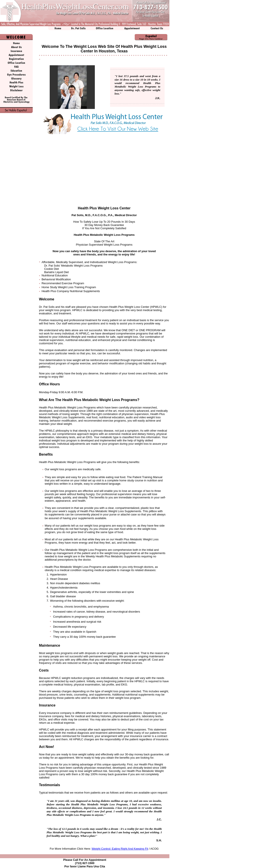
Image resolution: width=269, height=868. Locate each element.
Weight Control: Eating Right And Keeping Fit (120, 849)
